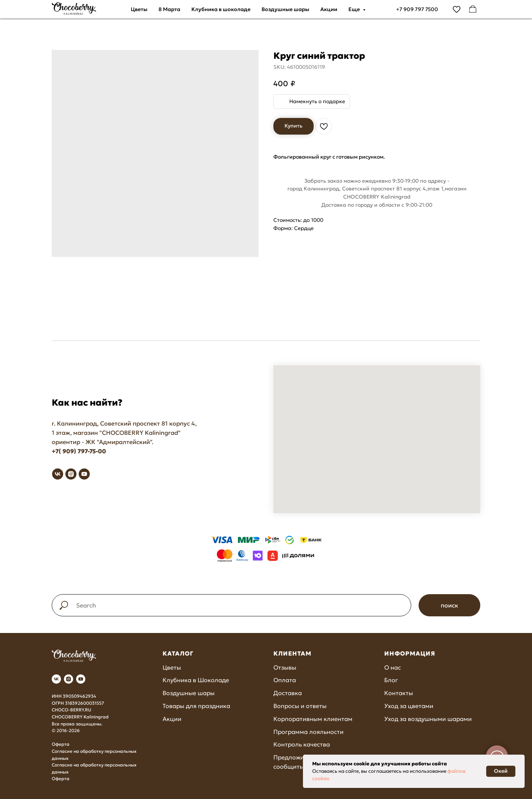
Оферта (61, 744)
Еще (355, 9)
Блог (391, 680)
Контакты (399, 693)
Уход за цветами (409, 706)
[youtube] (84, 474)
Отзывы (285, 667)
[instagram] (71, 474)
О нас (393, 667)
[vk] (58, 474)
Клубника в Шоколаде (196, 680)
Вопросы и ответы (300, 706)
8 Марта (169, 9)
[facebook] (473, 9)
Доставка (288, 693)
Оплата (285, 680)
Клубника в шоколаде (221, 9)
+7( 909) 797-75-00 (79, 451)
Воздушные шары (285, 9)
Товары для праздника (196, 706)
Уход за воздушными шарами (428, 719)
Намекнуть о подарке (317, 101)
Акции (329, 9)
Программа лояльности (308, 732)
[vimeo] (457, 9)
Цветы (139, 9)
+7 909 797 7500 (417, 9)
